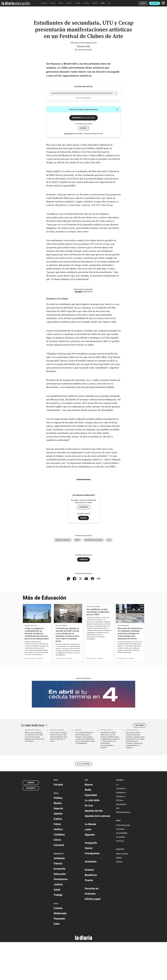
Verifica (58, 867)
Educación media (83, 84)
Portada (58, 823)
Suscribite (155, 3)
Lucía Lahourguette (30, 697)
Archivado (91, 900)
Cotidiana (59, 872)
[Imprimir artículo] (92, 617)
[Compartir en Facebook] (75, 617)
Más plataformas (123, 850)
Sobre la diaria (122, 892)
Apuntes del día (94, 849)
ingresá (83, 166)
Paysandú (59, 957)
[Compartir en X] (80, 617)
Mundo (58, 841)
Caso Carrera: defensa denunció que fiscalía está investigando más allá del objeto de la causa (59, 775)
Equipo (119, 896)
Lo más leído (92, 838)
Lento (88, 867)
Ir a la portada (83, 802)
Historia (119, 900)
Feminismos (61, 917)
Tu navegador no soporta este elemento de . (83, 131)
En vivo (89, 844)
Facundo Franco (60, 697)
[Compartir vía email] (86, 617)
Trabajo (58, 933)
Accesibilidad (122, 871)
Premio (89, 918)
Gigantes (90, 873)
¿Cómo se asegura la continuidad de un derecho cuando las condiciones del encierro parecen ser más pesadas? (37, 671)
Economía (59, 907)
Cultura (58, 857)
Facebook (121, 827)
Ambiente (59, 896)
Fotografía (91, 881)
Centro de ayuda (123, 863)
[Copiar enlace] (99, 617)
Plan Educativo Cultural (93, 578)
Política (58, 836)
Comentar (83, 597)
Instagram (121, 830)
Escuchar (92, 927)
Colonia (58, 946)
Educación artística (63, 578)
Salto (57, 962)
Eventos (89, 908)
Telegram (121, 834)
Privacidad (120, 875)
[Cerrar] (117, 147)
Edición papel (93, 937)
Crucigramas (92, 891)
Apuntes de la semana (97, 854)
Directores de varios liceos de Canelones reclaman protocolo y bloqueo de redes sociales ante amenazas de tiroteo (130, 671)
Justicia (58, 922)
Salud (57, 928)
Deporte (58, 846)
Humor (89, 886)
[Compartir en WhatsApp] (68, 617)
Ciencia (58, 902)
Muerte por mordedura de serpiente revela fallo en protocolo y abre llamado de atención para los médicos (35, 775)
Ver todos (139, 763)
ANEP (77, 578)
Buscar (89, 823)
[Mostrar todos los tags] (109, 578)
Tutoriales (120, 867)
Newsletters (121, 842)
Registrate (68, 171)
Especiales (91, 833)
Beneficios (91, 913)
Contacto (120, 879)
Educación (60, 912)
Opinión (58, 852)
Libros (57, 878)
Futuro (57, 862)
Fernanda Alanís (91, 697)
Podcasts (90, 932)
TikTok (120, 838)
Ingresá (143, 3)
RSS (118, 846)
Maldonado (60, 951)
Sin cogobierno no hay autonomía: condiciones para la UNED (98, 650)
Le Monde (90, 862)
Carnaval (59, 883)
